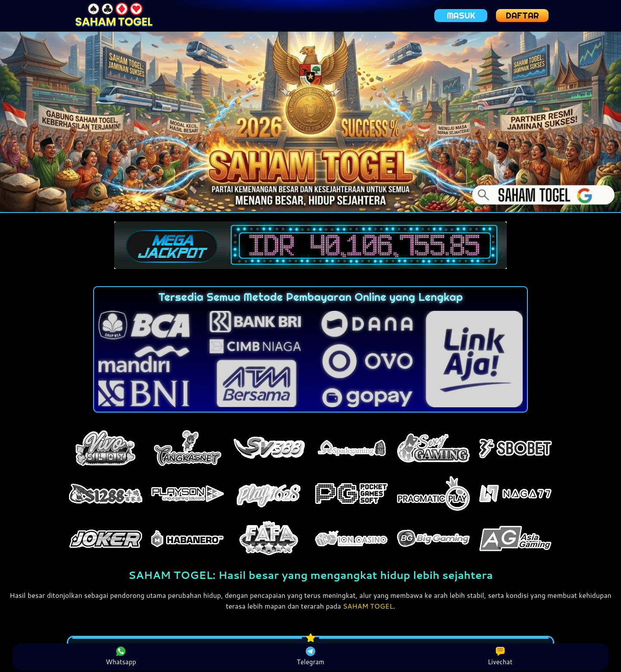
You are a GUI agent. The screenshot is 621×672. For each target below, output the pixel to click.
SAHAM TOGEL (368, 606)
